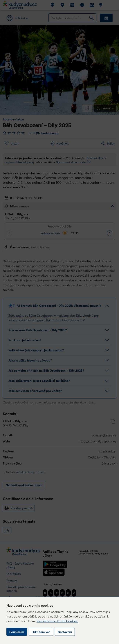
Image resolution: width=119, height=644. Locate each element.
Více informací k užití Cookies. (57, 621)
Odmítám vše (41, 632)
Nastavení (65, 632)
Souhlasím (17, 632)
